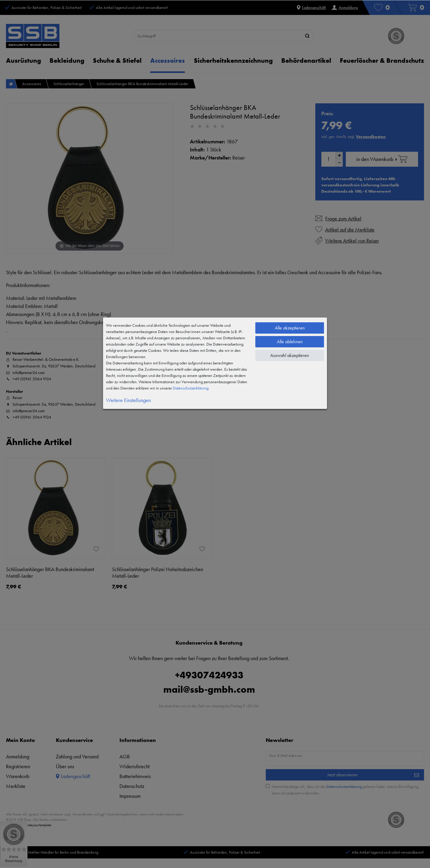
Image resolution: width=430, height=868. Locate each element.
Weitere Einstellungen (128, 400)
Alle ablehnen (290, 342)
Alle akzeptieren (290, 328)
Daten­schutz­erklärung (191, 388)
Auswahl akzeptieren (290, 355)
